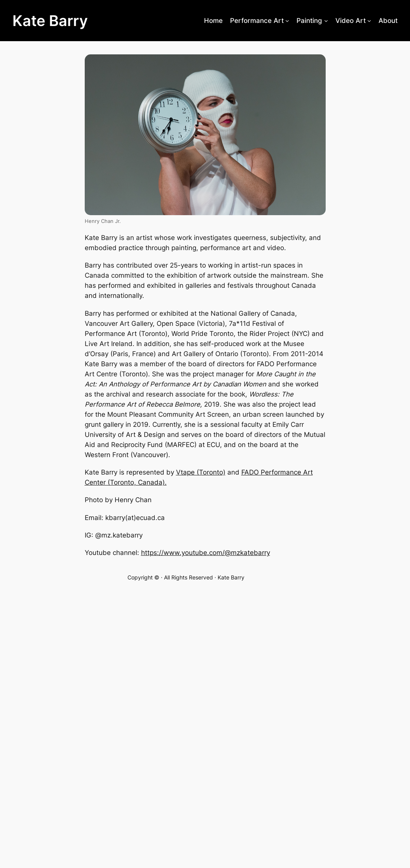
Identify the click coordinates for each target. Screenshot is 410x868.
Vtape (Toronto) (201, 472)
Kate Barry (50, 21)
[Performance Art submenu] (287, 21)
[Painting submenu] (326, 21)
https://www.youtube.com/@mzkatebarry (206, 553)
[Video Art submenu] (369, 21)
